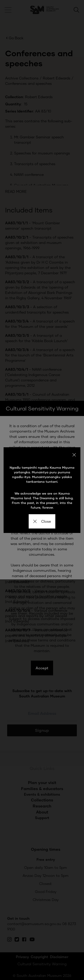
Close (42, 521)
